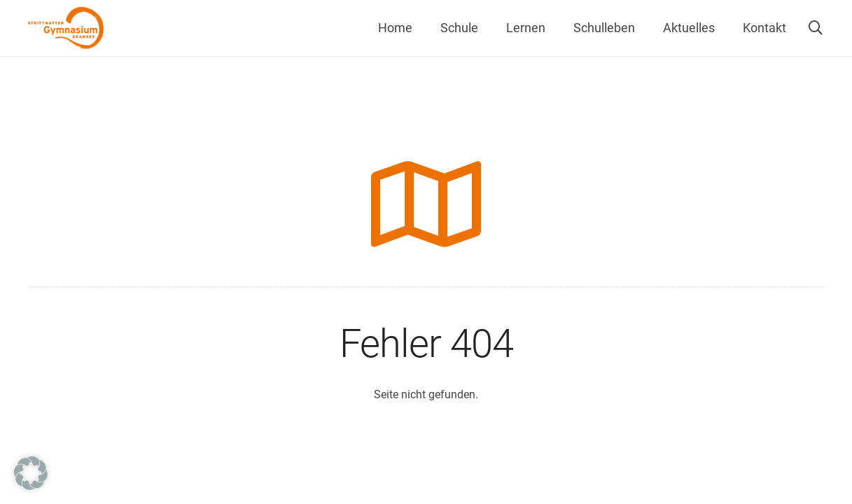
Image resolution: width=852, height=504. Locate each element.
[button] (816, 28)
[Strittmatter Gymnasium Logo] (66, 28)
